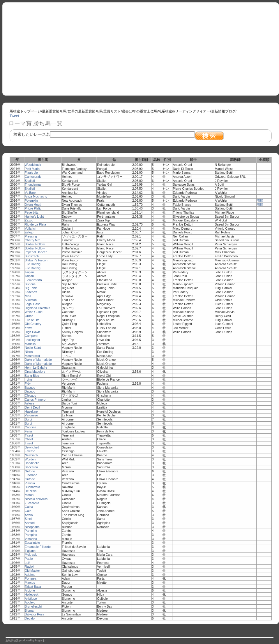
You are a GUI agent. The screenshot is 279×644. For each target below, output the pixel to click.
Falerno (30, 451)
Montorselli (32, 356)
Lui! (27, 563)
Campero (31, 336)
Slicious (30, 284)
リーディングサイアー (193, 111)
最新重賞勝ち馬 (54, 111)
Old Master (32, 571)
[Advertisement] (141, 47)
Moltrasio (31, 555)
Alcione (30, 590)
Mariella (30, 344)
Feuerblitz (32, 212)
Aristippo (31, 599)
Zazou (29, 220)
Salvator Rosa (35, 614)
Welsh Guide (34, 312)
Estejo (29, 232)
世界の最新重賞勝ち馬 (85, 111)
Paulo (29, 559)
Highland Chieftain (37, 308)
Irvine (29, 379)
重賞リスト (112, 111)
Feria (28, 431)
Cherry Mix (32, 240)
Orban (29, 316)
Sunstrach (32, 256)
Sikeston (31, 300)
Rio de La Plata (35, 224)
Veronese (31, 415)
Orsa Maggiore (35, 372)
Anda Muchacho (36, 196)
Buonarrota (32, 487)
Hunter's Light (34, 217)
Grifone (30, 471)
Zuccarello (32, 503)
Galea (29, 507)
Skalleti (30, 181)
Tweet (14, 116)
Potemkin (31, 200)
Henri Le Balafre (36, 367)
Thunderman (33, 184)
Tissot (29, 435)
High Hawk (32, 332)
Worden (30, 459)
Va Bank (31, 193)
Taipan (29, 272)
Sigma (29, 610)
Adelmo (30, 575)
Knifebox (31, 292)
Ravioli (29, 566)
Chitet (29, 439)
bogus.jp (40, 641)
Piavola (30, 483)
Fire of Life (32, 320)
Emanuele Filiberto (38, 547)
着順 (260, 200)
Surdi (28, 419)
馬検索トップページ (25, 111)
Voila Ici (30, 228)
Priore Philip (33, 208)
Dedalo (30, 618)
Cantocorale (33, 177)
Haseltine (31, 411)
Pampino (31, 531)
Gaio (28, 511)
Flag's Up (31, 173)
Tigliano (30, 551)
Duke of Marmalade (38, 360)
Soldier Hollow (35, 244)
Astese (30, 403)
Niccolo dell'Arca (36, 499)
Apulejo (30, 602)
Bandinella (32, 463)
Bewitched (32, 447)
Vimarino (31, 539)
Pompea (31, 578)
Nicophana (32, 527)
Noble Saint (33, 348)
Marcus (30, 583)
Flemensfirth (33, 280)
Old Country (33, 324)
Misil (28, 296)
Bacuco (30, 388)
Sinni (28, 519)
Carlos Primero (35, 400)
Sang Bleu (32, 376)
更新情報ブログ (223, 111)
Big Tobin (31, 288)
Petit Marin (32, 169)
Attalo (29, 515)
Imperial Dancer (36, 252)
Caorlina (31, 427)
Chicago (30, 395)
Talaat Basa (33, 587)
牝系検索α (166, 111)
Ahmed (30, 523)
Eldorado (31, 475)
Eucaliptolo (32, 543)
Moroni (30, 495)
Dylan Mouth (33, 205)
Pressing (31, 236)
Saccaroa (31, 467)
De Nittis (31, 491)
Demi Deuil (32, 407)
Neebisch (31, 455)
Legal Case (33, 304)
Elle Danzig (33, 264)
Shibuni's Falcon (36, 260)
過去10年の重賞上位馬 (139, 111)
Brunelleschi (33, 606)
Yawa (29, 328)
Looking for (32, 340)
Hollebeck (32, 594)
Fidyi (28, 383)
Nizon (29, 352)
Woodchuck (33, 165)
